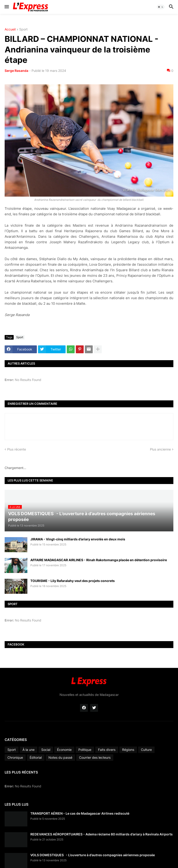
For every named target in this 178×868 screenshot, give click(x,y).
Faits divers (107, 750)
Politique (85, 750)
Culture (146, 750)
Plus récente (17, 449)
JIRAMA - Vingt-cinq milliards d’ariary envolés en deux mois (78, 539)
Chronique (15, 757)
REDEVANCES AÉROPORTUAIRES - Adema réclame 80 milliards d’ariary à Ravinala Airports (102, 834)
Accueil (10, 29)
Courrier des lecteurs (95, 757)
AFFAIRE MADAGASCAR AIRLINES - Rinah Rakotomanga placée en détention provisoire (99, 560)
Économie (64, 750)
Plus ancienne (160, 449)
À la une (29, 750)
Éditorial (36, 757)
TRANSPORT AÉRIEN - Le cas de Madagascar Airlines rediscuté (80, 813)
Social (46, 750)
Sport (23, 29)
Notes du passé (60, 757)
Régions (128, 750)
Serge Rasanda (16, 71)
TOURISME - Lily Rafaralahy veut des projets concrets (73, 581)
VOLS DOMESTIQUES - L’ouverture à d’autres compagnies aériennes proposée (93, 855)
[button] (6, 7)
